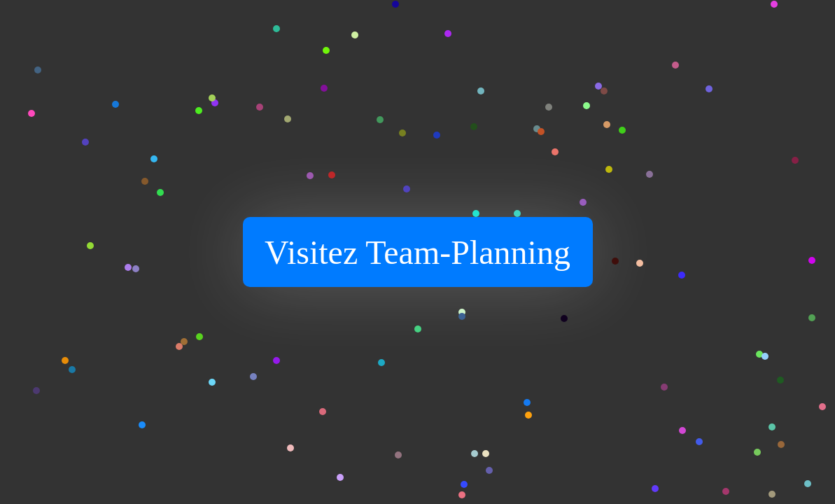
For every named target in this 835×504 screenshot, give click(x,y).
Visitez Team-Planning (417, 252)
